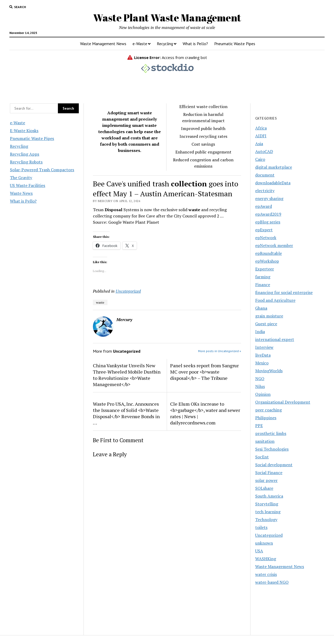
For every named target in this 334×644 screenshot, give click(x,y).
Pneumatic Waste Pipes (235, 44)
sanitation (265, 441)
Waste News (21, 193)
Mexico (262, 363)
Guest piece (266, 324)
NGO (260, 379)
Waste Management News (103, 44)
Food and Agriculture (275, 300)
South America (269, 496)
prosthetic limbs (271, 433)
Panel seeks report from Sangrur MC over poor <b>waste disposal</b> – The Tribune (204, 372)
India (260, 332)
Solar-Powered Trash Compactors (42, 170)
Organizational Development (283, 402)
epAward (264, 206)
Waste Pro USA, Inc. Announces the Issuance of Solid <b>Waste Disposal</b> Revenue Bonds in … (126, 413)
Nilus (260, 386)
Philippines (266, 418)
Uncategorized (128, 291)
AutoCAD (264, 151)
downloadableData (273, 183)
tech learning (268, 512)
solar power (266, 480)
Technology (266, 519)
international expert (275, 339)
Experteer (265, 269)
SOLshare (264, 488)
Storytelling (267, 504)
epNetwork (266, 238)
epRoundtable (269, 253)
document (265, 175)
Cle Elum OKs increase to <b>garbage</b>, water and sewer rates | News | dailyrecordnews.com (205, 413)
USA (259, 551)
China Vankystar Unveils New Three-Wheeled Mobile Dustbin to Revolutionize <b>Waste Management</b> (127, 375)
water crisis (266, 574)
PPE (259, 426)
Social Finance (269, 472)
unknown (264, 543)
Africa (261, 128)
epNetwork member (274, 245)
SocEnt (262, 457)
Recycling (165, 44)
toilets (261, 527)
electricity (265, 191)
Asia (259, 144)
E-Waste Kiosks (24, 131)
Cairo (260, 159)
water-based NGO (272, 582)
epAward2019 (268, 214)
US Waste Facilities (28, 185)
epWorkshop (267, 261)
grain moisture (269, 316)
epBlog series (268, 222)
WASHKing (266, 559)
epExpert (264, 230)
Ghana (261, 308)
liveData (263, 355)
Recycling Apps (25, 154)
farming (263, 277)
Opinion (263, 394)
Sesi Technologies (272, 449)
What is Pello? (195, 44)
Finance (263, 285)
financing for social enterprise (284, 292)
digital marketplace (274, 167)
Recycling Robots (26, 162)
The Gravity (21, 178)
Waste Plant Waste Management (167, 18)
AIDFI (261, 136)
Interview (264, 347)
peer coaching (269, 410)
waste (100, 302)
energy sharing (269, 198)
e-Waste (140, 44)
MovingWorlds (269, 371)
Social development (274, 465)
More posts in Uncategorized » (220, 351)
